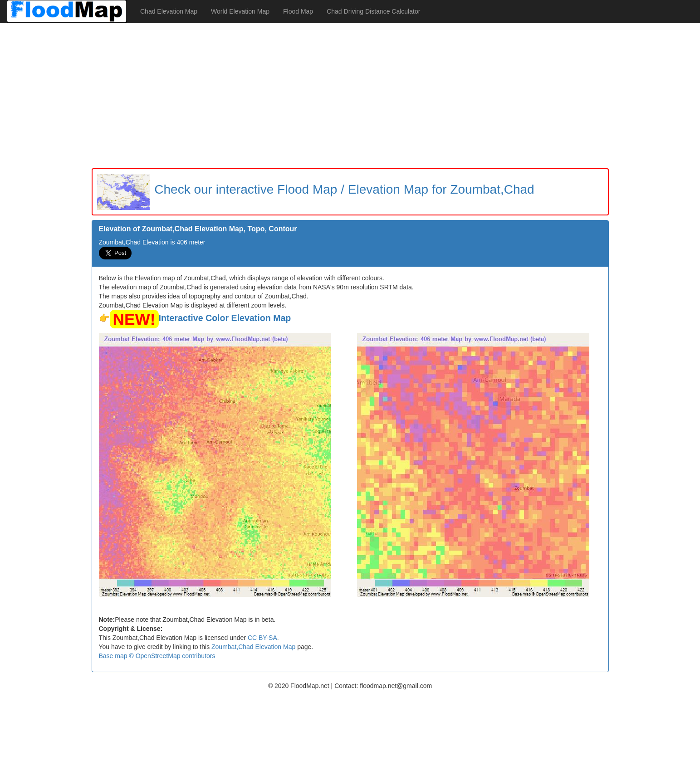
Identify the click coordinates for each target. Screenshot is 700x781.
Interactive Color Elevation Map (225, 318)
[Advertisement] (350, 96)
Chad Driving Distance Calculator (373, 11)
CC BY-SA (262, 638)
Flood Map (298, 11)
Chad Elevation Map (169, 11)
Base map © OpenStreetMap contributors (157, 656)
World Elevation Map (240, 11)
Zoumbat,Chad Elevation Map (253, 647)
